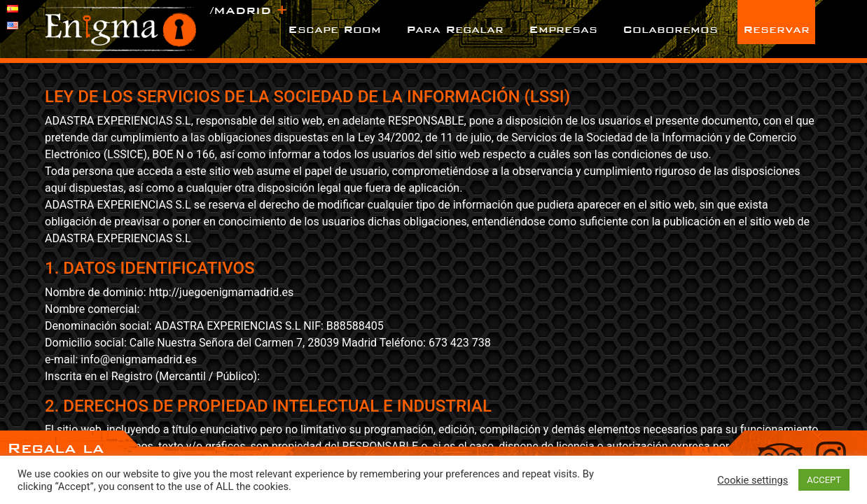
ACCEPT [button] (824, 480)
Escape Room (334, 29)
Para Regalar (455, 29)
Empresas (563, 29)
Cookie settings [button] (752, 480)
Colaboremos (670, 29)
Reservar (776, 29)
